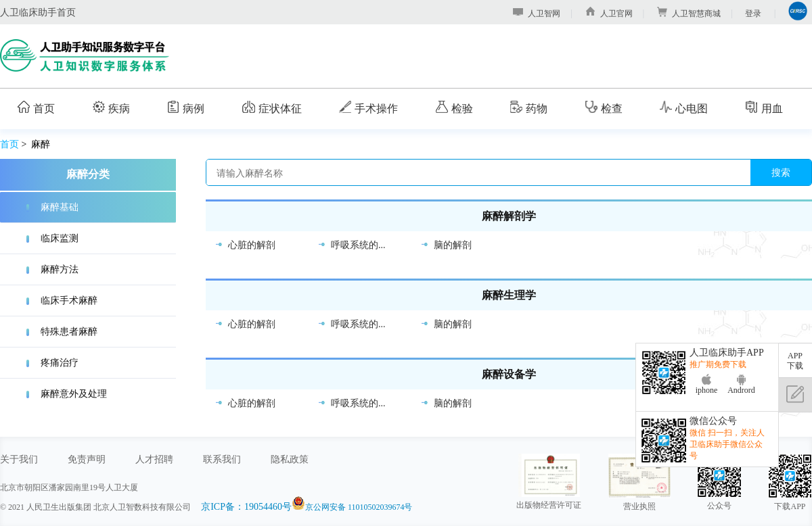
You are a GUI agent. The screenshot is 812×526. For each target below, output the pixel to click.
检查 (604, 108)
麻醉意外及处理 (74, 393)
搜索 (781, 172)
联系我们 (222, 459)
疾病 (111, 108)
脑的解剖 (453, 245)
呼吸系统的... (358, 245)
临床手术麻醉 (69, 300)
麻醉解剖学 (509, 216)
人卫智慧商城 (689, 14)
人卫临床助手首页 (38, 12)
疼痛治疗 (60, 362)
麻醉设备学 (509, 375)
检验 (454, 108)
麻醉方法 (60, 269)
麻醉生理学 (509, 295)
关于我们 (19, 459)
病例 (186, 108)
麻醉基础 (60, 207)
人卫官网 (609, 14)
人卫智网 (537, 14)
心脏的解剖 (252, 245)
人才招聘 (154, 459)
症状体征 (272, 108)
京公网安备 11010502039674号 (359, 507)
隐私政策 (290, 459)
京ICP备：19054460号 (246, 506)
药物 (529, 108)
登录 (753, 14)
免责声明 (87, 459)
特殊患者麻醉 (69, 331)
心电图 (684, 108)
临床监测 (60, 238)
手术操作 (368, 108)
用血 (764, 108)
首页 (36, 108)
